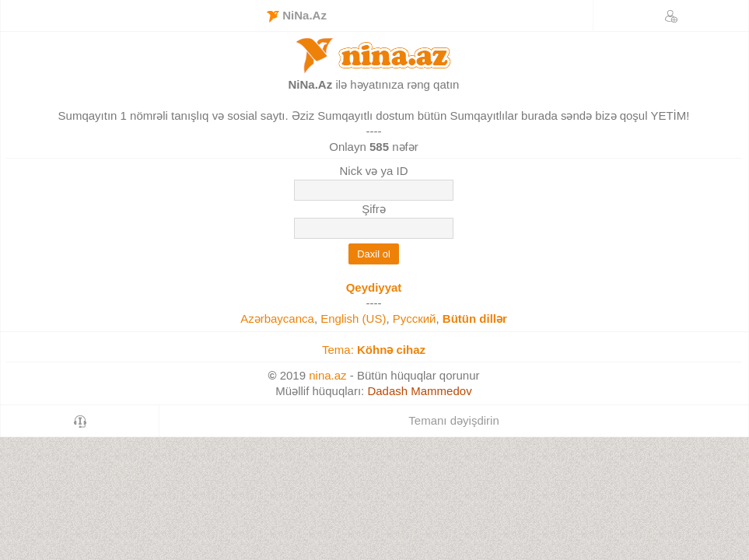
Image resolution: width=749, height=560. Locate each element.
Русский (415, 318)
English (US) (353, 318)
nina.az (327, 375)
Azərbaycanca (277, 318)
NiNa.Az (297, 16)
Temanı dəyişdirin (453, 420)
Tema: (374, 350)
